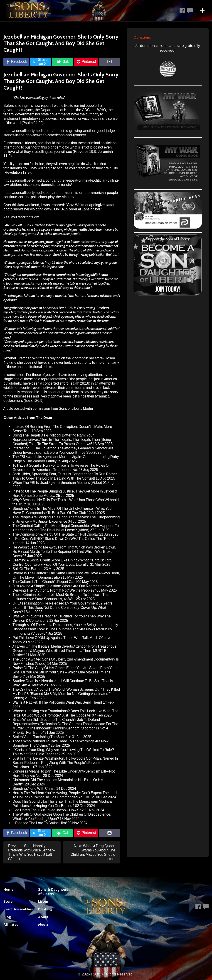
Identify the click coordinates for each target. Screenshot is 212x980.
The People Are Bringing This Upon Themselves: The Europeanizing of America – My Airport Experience (66, 519)
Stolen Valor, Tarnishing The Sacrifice (42, 737)
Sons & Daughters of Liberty (53, 892)
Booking (45, 909)
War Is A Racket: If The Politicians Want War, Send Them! (57, 702)
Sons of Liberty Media (76, 408)
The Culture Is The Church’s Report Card (45, 582)
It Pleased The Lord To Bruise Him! (40, 823)
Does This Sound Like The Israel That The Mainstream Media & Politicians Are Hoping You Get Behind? (62, 804)
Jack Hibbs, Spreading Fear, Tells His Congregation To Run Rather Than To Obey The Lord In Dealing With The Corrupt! (65, 476)
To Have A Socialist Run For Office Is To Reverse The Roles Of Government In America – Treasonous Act (61, 468)
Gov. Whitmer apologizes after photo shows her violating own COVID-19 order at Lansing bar (59, 207)
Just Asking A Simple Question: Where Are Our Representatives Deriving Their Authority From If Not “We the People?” (62, 588)
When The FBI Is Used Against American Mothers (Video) (57, 483)
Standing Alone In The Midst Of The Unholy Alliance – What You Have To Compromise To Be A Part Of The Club (62, 511)
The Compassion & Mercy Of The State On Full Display (55, 534)
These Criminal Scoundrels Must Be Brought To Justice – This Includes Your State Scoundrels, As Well (61, 597)
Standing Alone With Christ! (34, 789)
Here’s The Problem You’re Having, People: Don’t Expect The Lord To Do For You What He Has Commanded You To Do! (65, 795)
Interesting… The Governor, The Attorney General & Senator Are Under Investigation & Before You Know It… (63, 450)
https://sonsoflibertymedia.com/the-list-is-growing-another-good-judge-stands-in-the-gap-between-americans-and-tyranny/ (60, 133)
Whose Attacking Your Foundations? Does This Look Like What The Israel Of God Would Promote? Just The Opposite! (65, 713)
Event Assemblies (18, 909)
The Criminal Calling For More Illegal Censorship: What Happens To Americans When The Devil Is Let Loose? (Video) (66, 528)
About (43, 917)
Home (8, 889)
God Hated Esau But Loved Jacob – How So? (48, 810)
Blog (7, 917)
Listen (43, 901)
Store (8, 901)
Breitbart (112, 255)
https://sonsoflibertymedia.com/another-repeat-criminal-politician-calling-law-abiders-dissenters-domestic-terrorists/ (61, 183)
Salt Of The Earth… (28, 569)
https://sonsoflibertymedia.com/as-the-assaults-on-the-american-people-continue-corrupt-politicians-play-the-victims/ (61, 195)
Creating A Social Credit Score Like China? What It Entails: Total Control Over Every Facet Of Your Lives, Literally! (62, 562)
